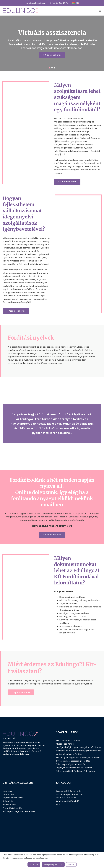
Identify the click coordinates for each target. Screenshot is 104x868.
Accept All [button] (34, 864)
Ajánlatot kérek (52, 55)
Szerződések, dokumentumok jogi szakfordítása (79, 751)
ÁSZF (58, 805)
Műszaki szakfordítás (66, 744)
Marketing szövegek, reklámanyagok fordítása (78, 758)
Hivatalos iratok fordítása (68, 741)
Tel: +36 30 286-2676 (66, 798)
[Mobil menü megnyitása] (100, 11)
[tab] (49, 68)
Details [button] (71, 864)
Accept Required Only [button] (53, 864)
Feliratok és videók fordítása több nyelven (76, 771)
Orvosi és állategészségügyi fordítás (73, 761)
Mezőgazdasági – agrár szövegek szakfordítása (78, 747)
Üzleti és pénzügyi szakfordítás (70, 764)
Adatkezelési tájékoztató (68, 801)
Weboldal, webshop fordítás (69, 754)
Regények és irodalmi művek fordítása (74, 768)
